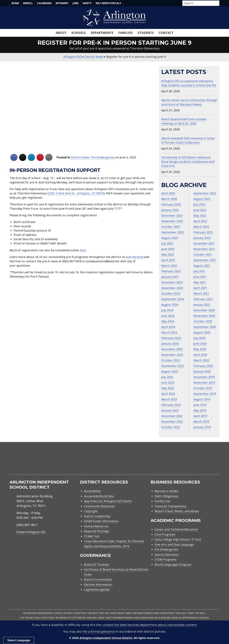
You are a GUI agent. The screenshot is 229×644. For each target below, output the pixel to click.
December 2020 (204, 310)
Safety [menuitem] (87, 3)
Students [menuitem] (146, 33)
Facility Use (162, 501)
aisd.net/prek (134, 257)
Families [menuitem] (125, 33)
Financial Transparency (170, 506)
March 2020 (201, 360)
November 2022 (172, 421)
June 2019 (200, 405)
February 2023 (171, 405)
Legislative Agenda (97, 589)
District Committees (98, 579)
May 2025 (168, 254)
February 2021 (203, 299)
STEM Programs (166, 559)
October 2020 (203, 321)
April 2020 (200, 355)
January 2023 (170, 410)
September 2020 (205, 327)
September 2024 (173, 299)
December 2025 (172, 216)
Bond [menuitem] (15, 3)
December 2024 (172, 282)
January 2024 (170, 344)
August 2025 (170, 238)
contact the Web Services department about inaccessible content (150, 625)
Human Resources (96, 526)
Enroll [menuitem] (28, 3)
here (83, 250)
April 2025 (168, 260)
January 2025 (170, 277)
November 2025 (172, 221)
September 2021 (205, 260)
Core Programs (165, 534)
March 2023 (169, 399)
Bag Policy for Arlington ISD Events (108, 501)
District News (80, 157)
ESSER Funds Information (101, 521)
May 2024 (168, 321)
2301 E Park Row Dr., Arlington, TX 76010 (76, 193)
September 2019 (205, 394)
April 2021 (200, 288)
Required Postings (96, 531)
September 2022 (205, 193)
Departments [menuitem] (102, 33)
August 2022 (202, 199)
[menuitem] (192, 462)
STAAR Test (92, 536)
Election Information (98, 585)
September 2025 (173, 232)
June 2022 (200, 210)
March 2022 (201, 227)
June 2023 (168, 383)
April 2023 (168, 394)
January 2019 (202, 427)
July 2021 (199, 271)
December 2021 (204, 243)
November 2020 (204, 316)
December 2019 (204, 377)
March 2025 (169, 266)
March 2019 (201, 421)
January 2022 (202, 238)
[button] (219, 3)
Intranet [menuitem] (62, 3)
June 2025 (168, 249)
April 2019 (200, 416)
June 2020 (200, 344)
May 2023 (168, 388)
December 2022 (172, 416)
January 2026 (170, 210)
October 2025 (171, 227)
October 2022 (171, 427)
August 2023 (170, 371)
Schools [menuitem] (79, 33)
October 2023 (171, 360)
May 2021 (200, 282)
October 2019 (203, 388)
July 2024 (167, 310)
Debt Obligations (166, 496)
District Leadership (97, 516)
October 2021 (203, 254)
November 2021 (204, 249)
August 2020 (202, 332)
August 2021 (202, 266)
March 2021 (201, 293)
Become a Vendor (167, 491)
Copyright (91, 511)
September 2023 (173, 366)
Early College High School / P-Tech (178, 539)
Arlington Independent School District (106, 638)
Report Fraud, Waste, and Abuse (177, 511)
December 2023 (172, 349)
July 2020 (199, 338)
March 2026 (169, 199)
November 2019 (204, 383)
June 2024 (168, 316)
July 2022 (199, 204)
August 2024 (170, 305)
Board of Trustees (96, 564)
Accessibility (92, 491)
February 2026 (171, 204)
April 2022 (200, 221)
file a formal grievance (99, 632)
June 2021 (200, 277)
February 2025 (171, 271)
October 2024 (171, 293)
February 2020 (203, 366)
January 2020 (202, 371)
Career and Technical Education (176, 529)
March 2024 (169, 332)
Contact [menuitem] (166, 33)
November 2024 (172, 288)
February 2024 (171, 338)
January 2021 (202, 305)
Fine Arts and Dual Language (174, 544)
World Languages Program (173, 564)
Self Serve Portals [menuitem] (108, 3)
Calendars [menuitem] (44, 3)
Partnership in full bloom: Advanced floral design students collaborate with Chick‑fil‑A (188, 162)
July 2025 (167, 243)
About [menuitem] (61, 33)
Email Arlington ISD (31, 532)
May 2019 (200, 410)
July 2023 (167, 377)
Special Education (167, 554)
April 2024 (168, 327)
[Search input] (200, 3)
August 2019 (202, 399)
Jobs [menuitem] (76, 3)
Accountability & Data (99, 496)
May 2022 (200, 216)
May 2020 (200, 349)
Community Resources (99, 506)
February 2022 (203, 232)
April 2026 (168, 193)
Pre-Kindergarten (103, 157)
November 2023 (172, 355)
